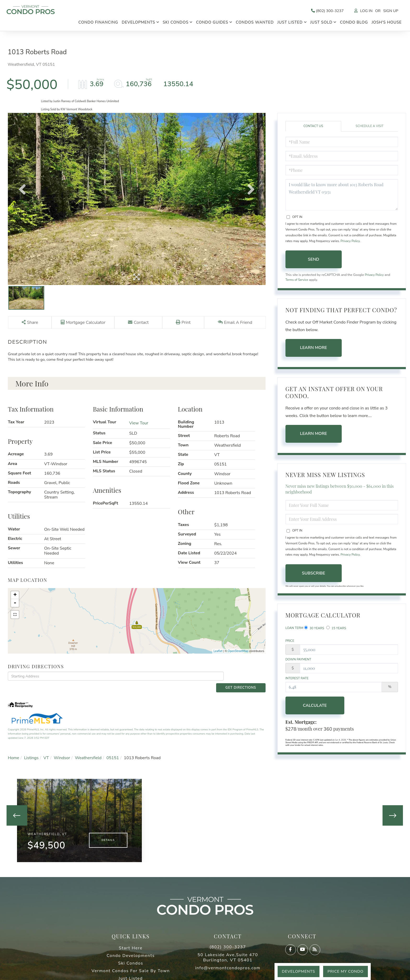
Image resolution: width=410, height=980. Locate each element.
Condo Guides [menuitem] (212, 23)
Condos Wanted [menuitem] (255, 23)
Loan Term (294, 631)
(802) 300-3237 (322, 11)
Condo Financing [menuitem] (98, 23)
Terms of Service (298, 282)
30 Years (314, 631)
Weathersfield (88, 753)
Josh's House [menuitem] (387, 23)
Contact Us (313, 128)
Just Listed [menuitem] (290, 23)
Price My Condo (344, 971)
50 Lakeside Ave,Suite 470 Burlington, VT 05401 (228, 956)
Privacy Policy (350, 243)
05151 (113, 753)
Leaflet (218, 654)
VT (46, 753)
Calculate (313, 710)
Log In (364, 11)
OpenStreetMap (238, 654)
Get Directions (246, 679)
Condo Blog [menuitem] (354, 23)
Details (108, 838)
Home (13, 753)
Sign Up (390, 11)
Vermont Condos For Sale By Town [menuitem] (131, 969)
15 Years (336, 631)
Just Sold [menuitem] (321, 23)
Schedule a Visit (370, 128)
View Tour (139, 426)
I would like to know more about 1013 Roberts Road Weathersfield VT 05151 (342, 196)
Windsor (62, 753)
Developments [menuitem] (138, 23)
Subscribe (314, 576)
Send (314, 261)
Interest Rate (297, 682)
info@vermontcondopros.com (228, 966)
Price (290, 644)
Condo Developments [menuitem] (131, 954)
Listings (31, 753)
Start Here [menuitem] (131, 946)
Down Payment (298, 663)
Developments (294, 971)
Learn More (314, 350)
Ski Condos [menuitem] (176, 23)
